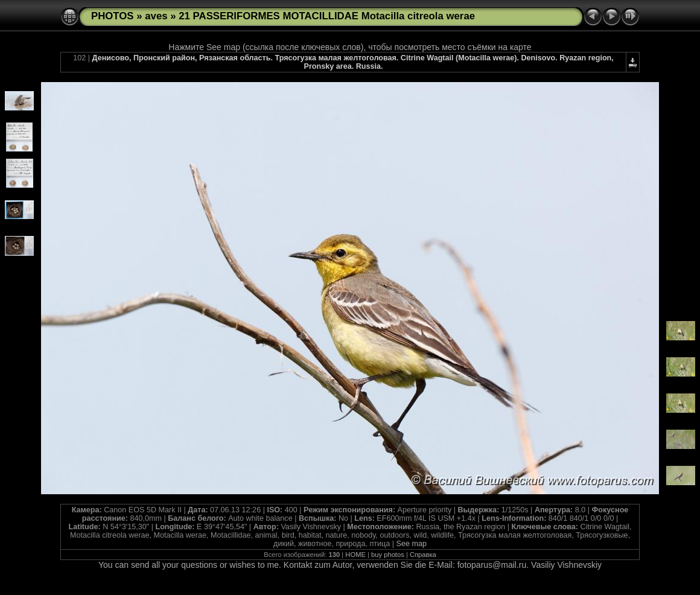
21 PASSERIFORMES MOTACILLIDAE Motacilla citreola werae (327, 16)
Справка (423, 555)
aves (156, 16)
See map (412, 544)
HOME (355, 555)
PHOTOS (113, 16)
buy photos (388, 555)
